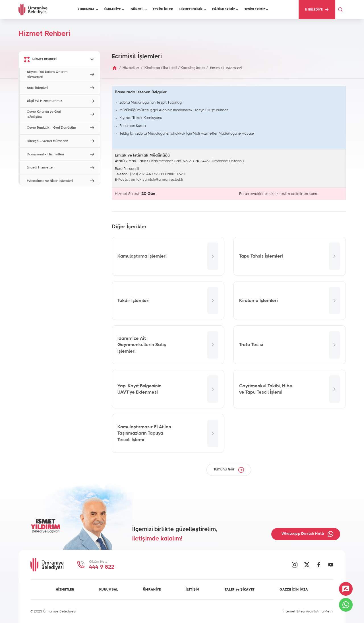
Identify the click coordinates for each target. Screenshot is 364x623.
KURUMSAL (109, 589)
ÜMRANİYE (152, 589)
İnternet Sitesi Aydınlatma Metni (308, 611)
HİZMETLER (65, 589)
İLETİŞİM (193, 589)
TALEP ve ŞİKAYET (240, 589)
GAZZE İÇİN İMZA (294, 589)
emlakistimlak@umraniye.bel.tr (157, 180)
